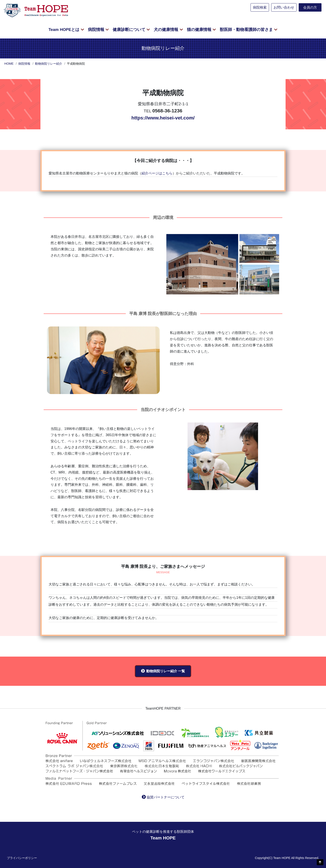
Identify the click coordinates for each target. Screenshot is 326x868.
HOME (9, 64)
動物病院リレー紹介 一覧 (166, 671)
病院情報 (24, 64)
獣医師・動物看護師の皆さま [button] (247, 30)
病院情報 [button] (97, 30)
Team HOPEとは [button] (65, 30)
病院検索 (260, 7)
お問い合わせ (284, 7)
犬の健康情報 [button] (167, 30)
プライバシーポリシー (22, 858)
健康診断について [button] (130, 30)
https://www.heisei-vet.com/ (163, 118)
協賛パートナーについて (166, 797)
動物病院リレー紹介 (49, 64)
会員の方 (310, 7)
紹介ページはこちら (157, 173)
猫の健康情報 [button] (200, 30)
